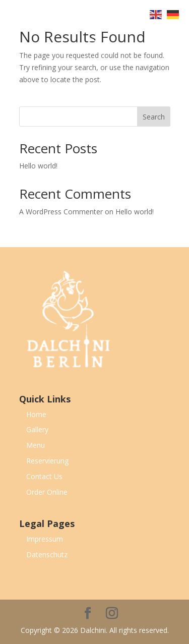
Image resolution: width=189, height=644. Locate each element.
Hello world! (38, 166)
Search (154, 117)
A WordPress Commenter (61, 212)
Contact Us (44, 476)
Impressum (45, 539)
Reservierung (47, 461)
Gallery (37, 429)
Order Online (47, 492)
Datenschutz (47, 554)
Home (36, 414)
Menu (36, 445)
